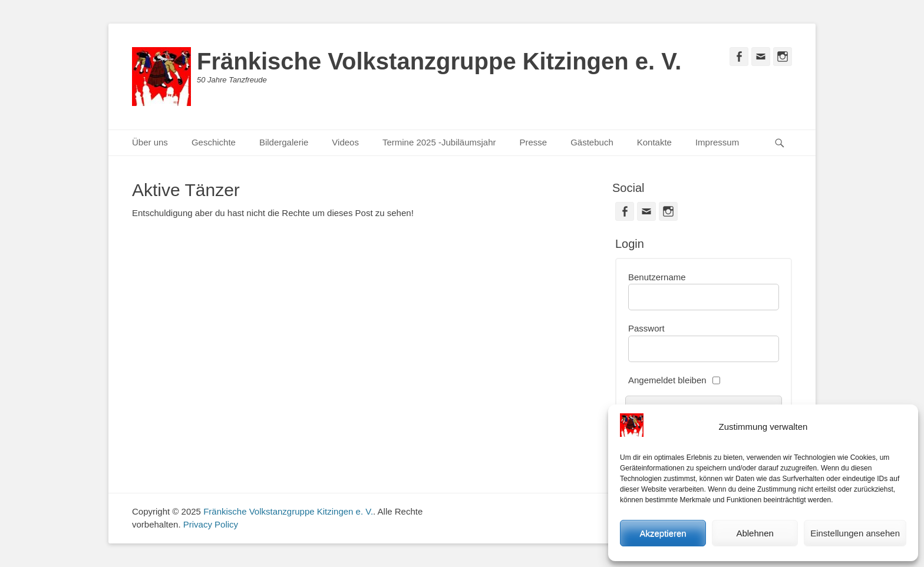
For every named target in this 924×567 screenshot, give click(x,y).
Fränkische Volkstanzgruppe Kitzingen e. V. (439, 61)
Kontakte (654, 142)
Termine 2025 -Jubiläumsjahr (439, 142)
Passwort (646, 328)
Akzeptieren (663, 533)
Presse (534, 142)
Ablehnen (755, 533)
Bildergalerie (284, 142)
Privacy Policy (211, 524)
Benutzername (657, 277)
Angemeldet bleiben (667, 380)
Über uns (150, 142)
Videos (345, 142)
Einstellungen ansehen (855, 533)
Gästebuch (592, 142)
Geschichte (214, 142)
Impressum (717, 142)
